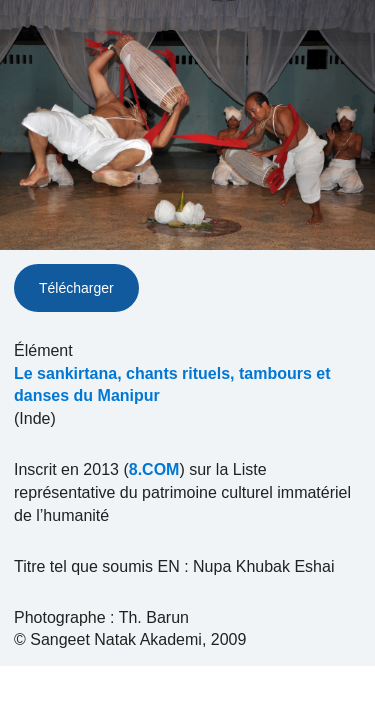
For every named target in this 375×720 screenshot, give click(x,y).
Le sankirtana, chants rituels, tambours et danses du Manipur (172, 385)
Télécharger (76, 288)
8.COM (154, 469)
